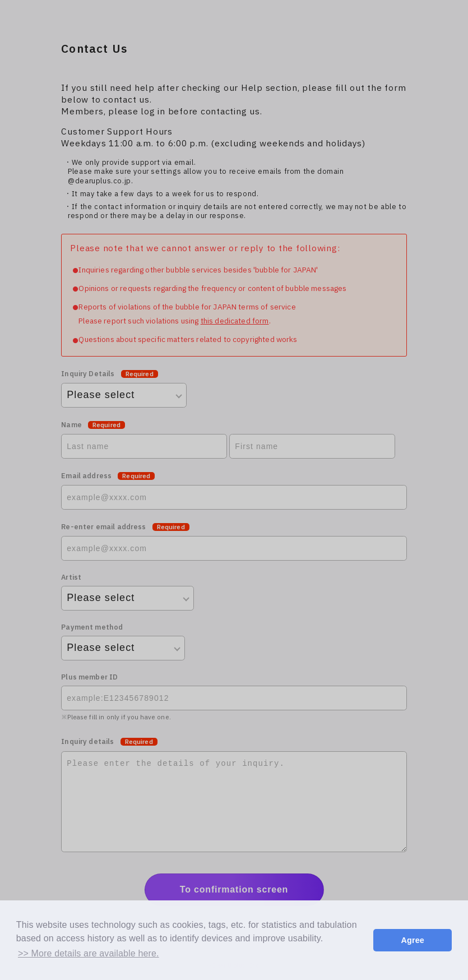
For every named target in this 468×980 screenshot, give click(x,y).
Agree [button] (413, 940)
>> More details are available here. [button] (89, 953)
